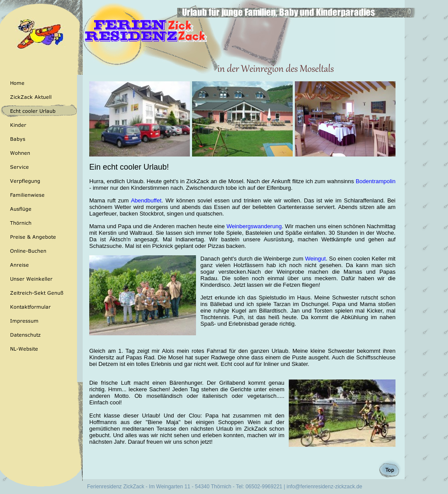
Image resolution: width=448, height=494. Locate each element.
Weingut (315, 259)
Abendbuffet (146, 200)
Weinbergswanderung (254, 226)
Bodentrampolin (376, 181)
